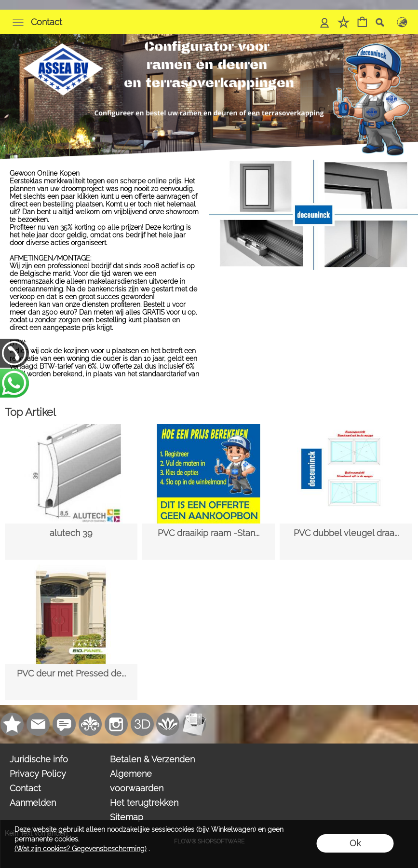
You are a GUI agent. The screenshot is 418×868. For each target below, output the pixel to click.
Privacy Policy (38, 774)
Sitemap (127, 817)
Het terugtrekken (144, 803)
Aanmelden (33, 803)
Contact (47, 22)
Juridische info (39, 759)
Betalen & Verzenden (152, 759)
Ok (355, 843)
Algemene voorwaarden (137, 781)
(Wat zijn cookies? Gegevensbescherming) (81, 849)
